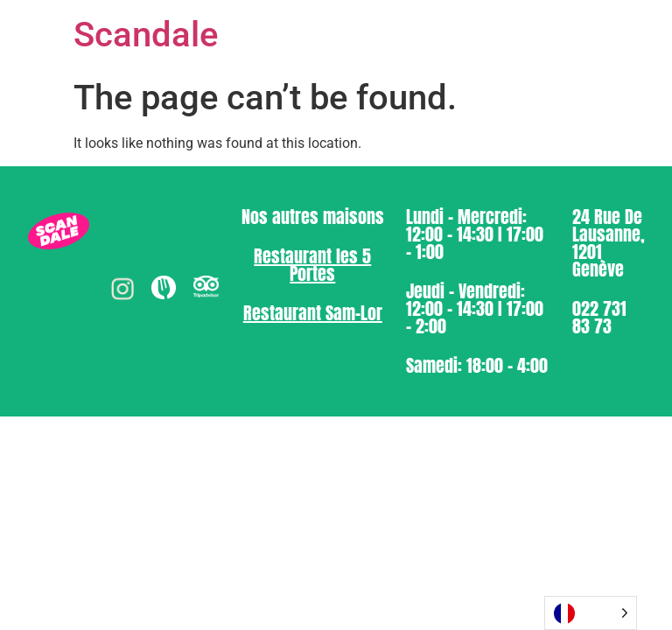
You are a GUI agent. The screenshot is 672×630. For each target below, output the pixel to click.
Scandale (146, 35)
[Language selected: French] (591, 613)
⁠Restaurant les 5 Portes (312, 265)
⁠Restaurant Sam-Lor (313, 313)
